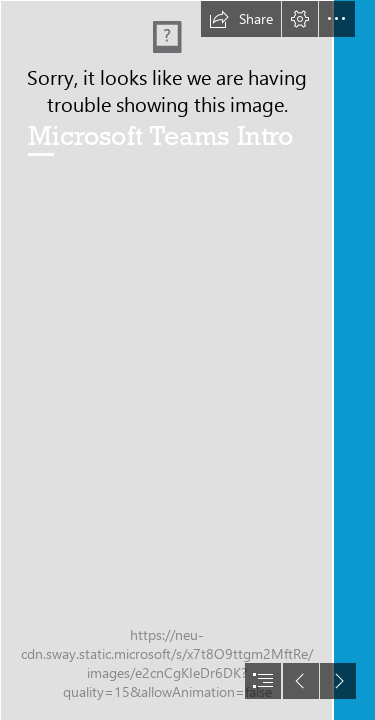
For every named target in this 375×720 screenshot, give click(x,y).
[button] (241, 19)
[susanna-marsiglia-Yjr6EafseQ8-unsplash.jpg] (166, 360)
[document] (187, 360)
